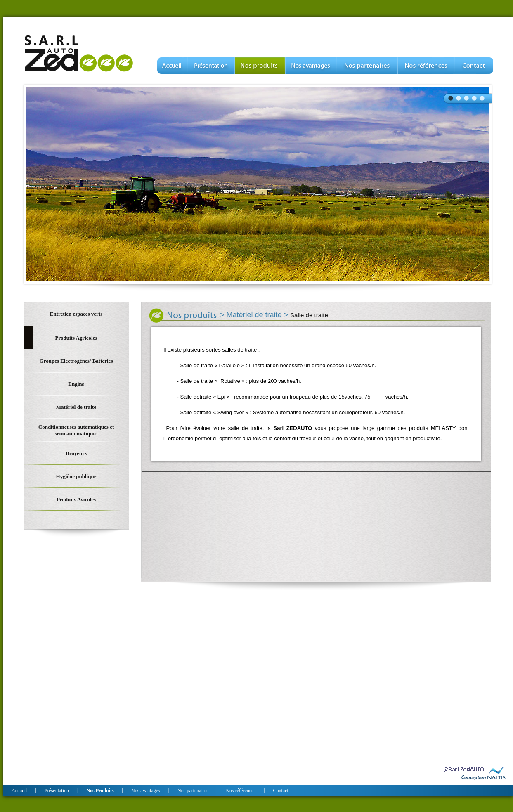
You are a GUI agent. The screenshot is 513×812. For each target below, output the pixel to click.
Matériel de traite (255, 315)
